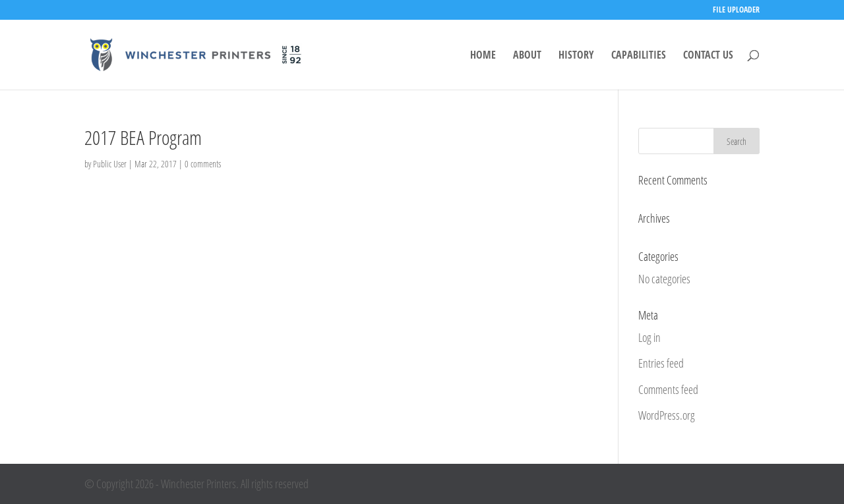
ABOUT (527, 56)
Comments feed (668, 389)
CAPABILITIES (639, 56)
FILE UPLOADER (736, 11)
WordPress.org (667, 415)
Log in (649, 337)
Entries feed (661, 363)
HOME (483, 56)
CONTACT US (708, 56)
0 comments (203, 164)
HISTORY (576, 56)
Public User (110, 164)
